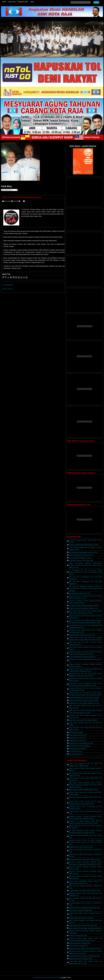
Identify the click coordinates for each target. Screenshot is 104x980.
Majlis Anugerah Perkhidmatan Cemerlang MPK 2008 (85, 928)
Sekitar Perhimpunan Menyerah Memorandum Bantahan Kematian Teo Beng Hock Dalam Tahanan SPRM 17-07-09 (85, 565)
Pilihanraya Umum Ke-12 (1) (77, 740)
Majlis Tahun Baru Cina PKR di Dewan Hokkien (83, 720)
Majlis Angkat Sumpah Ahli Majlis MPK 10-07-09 (83, 790)
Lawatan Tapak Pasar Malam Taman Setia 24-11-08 (84, 891)
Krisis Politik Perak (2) (75, 751)
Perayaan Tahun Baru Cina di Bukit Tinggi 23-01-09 (84, 859)
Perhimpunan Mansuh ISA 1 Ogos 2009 (81, 560)
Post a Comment (7, 289)
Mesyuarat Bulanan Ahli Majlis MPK (79, 943)
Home (4, 2)
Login (32, 2)
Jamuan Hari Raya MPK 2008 (78, 936)
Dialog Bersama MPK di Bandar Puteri (80, 959)
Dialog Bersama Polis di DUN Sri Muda (80, 847)
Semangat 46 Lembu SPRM (77, 749)
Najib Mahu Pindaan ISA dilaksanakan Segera (22, 197)
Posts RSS (12, 2)
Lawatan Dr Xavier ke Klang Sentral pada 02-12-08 (84, 908)
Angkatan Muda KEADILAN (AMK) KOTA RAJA (47, 978)
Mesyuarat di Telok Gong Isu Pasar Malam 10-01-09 (84, 949)
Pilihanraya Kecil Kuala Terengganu (79, 746)
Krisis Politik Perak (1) (75, 754)
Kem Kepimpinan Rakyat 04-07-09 (79, 593)
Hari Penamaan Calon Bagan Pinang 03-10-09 (83, 552)
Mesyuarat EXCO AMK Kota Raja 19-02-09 (82, 635)
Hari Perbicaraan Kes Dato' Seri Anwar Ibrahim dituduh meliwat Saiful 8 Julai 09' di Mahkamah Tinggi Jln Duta (85, 572)
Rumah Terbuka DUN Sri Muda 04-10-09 (81, 555)
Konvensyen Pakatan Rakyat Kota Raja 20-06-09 (84, 606)
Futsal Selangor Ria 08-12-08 (78, 735)
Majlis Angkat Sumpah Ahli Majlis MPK (80, 910)
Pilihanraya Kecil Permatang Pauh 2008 (81, 743)
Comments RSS (23, 2)
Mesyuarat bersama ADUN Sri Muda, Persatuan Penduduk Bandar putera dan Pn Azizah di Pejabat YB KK (85, 842)
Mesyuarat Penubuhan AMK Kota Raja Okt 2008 (83, 700)
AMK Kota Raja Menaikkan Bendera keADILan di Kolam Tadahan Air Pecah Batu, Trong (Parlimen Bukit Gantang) (85, 589)
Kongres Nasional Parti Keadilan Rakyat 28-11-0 (83, 608)
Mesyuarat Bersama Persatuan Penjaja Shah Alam (84, 956)
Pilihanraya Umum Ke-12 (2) (77, 738)
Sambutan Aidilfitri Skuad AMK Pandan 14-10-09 (83, 545)
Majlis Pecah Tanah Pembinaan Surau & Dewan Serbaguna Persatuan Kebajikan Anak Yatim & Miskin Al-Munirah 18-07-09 (85, 785)
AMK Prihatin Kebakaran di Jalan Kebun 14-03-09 (84, 698)
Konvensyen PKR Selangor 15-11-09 (80, 558)
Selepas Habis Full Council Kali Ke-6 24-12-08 (83, 925)
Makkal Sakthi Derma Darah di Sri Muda (81, 918)
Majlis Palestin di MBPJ (76, 732)
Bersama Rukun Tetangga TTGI (78, 946)
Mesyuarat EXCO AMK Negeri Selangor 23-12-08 (84, 703)
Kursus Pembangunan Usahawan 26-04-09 (82, 657)
